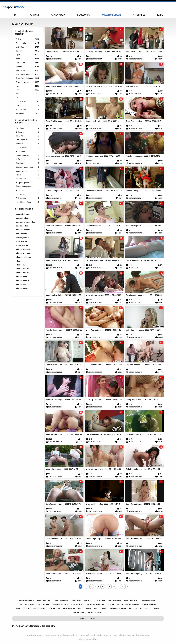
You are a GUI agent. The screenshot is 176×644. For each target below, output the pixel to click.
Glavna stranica (15, 15)
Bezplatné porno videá (27, 167)
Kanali (160, 15)
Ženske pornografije (27, 187)
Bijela (27, 55)
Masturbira (27, 113)
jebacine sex (99, 601)
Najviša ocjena (58, 15)
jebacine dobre (22, 277)
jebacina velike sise (23, 257)
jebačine (19, 261)
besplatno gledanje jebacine (27, 222)
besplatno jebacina (23, 226)
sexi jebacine (69, 609)
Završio (27, 59)
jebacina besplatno (23, 249)
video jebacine (136, 609)
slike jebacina (85, 609)
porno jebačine (149, 605)
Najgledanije (83, 15)
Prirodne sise (27, 109)
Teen (27, 94)
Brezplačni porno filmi (27, 183)
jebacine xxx (43, 605)
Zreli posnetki (27, 198)
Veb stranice (139, 15)
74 (123, 586)
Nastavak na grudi (27, 74)
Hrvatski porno (27, 194)
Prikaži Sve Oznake (88, 618)
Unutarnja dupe (27, 102)
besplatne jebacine (23, 218)
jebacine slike (114, 601)
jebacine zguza (78, 605)
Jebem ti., (27, 51)
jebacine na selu (44, 601)
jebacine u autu (131, 601)
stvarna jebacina (118, 609)
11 (118, 586)
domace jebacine (22, 238)
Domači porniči (27, 140)
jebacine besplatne (23, 269)
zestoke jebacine (95, 613)
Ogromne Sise (27, 43)
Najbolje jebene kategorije (24, 33)
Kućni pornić (27, 159)
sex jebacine (55, 609)
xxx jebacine (78, 613)
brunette (27, 67)
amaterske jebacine (23, 214)
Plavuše (27, 106)
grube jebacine (22, 241)
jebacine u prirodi (149, 601)
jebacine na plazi (26, 601)
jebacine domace (22, 280)
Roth (27, 98)
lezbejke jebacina (96, 605)
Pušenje (27, 39)
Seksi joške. (27, 163)
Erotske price (27, 179)
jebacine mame (22, 288)
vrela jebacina (152, 609)
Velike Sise (27, 47)
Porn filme (27, 128)
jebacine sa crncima (81, 601)
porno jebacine (23, 609)
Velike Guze (27, 70)
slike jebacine (101, 609)
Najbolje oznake (25, 209)
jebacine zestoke (60, 605)
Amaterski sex (27, 148)
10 (114, 586)
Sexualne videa (27, 171)
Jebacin (81, 639)
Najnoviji (34, 15)
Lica (27, 86)
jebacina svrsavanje (23, 253)
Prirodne (27, 90)
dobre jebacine (22, 234)
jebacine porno (62, 601)
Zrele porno (27, 132)
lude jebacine (113, 605)
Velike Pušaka (27, 63)
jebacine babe (21, 265)
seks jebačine (40, 609)
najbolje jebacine (131, 605)
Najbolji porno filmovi (27, 202)
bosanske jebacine (23, 230)
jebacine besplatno (23, 273)
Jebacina (27, 144)
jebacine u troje (27, 605)
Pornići (27, 175)
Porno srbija (27, 151)
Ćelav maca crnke (27, 82)
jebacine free (21, 284)
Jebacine (27, 136)
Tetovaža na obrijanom (27, 78)
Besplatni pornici (27, 155)
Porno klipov (27, 190)
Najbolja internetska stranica (26, 121)
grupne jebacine (22, 245)
